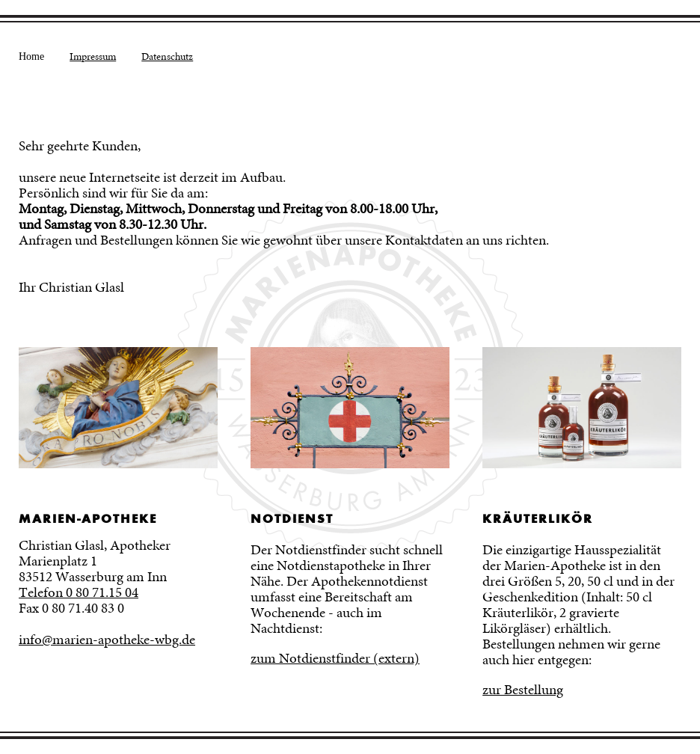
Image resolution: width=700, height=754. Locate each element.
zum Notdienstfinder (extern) (335, 658)
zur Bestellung (523, 690)
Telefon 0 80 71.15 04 (79, 592)
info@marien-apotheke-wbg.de (107, 640)
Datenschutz (167, 56)
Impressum (93, 56)
